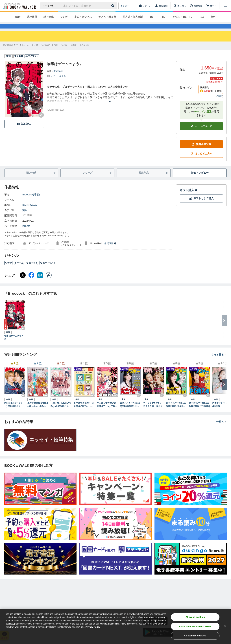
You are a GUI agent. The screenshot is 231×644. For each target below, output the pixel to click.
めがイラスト (48, 269)
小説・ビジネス (83, 17)
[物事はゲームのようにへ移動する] (80, 52)
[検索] (113, 6)
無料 (213, 17)
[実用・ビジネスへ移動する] (61, 52)
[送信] (113, 6)
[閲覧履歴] (196, 6)
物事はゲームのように (14, 344)
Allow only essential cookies (195, 626)
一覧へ (221, 428)
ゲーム (19, 269)
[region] (115, 626)
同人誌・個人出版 (133, 17)
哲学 (8, 269)
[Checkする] (41, 121)
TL (163, 17)
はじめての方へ (201, 160)
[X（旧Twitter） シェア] (23, 282)
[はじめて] (180, 6)
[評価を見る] (56, 82)
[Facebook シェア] (31, 282)
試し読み (24, 130)
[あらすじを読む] (110, 104)
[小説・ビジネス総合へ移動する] (42, 52)
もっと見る (219, 361)
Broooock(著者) (31, 201)
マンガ (64, 17)
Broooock (58, 78)
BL (152, 17)
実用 (25, 217)
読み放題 (32, 17)
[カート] (211, 6)
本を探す (125, 6)
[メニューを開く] (226, 6)
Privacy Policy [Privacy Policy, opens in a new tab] (93, 627)
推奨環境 (110, 250)
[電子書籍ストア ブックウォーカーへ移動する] (17, 52)
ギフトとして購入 (201, 205)
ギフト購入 (189, 197)
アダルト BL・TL (182, 17)
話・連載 (49, 17)
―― (25, 206)
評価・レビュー (200, 179)
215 (26, 232)
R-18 (201, 17)
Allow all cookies (195, 617)
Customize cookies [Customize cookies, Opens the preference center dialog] (195, 636)
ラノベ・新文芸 (107, 17)
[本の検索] (51, 6)
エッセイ (32, 269)
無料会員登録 (201, 151)
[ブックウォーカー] (19, 6)
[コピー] (49, 282)
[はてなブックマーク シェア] (40, 282)
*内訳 (220, 103)
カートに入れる (201, 133)
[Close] (225, 626)
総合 (18, 17)
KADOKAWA (30, 211)
